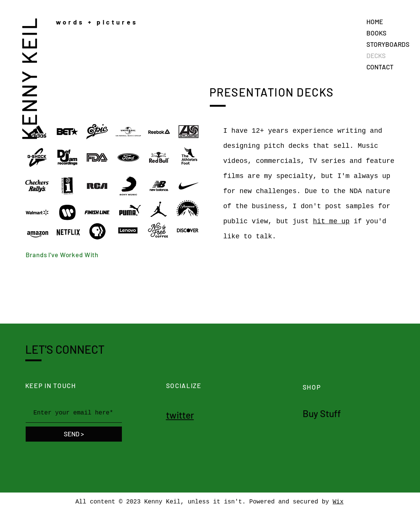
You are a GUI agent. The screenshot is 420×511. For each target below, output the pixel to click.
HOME (375, 21)
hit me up (331, 221)
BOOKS (376, 33)
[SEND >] (74, 434)
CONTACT (380, 67)
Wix (338, 502)
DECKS (376, 55)
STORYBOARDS (388, 44)
